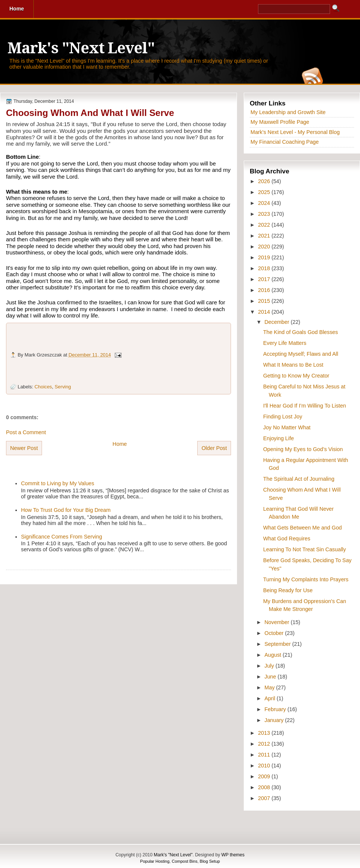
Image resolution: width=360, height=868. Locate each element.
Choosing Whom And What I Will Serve (90, 113)
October (275, 633)
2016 (265, 290)
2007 (265, 798)
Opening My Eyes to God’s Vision (303, 449)
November (277, 622)
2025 (265, 192)
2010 (265, 766)
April (271, 698)
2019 (265, 257)
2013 (265, 733)
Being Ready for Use (288, 590)
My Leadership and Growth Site (288, 112)
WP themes (233, 855)
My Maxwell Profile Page (280, 122)
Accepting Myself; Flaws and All (301, 354)
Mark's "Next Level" (81, 48)
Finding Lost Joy (283, 417)
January (275, 720)
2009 (265, 776)
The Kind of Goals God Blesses (301, 332)
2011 (265, 755)
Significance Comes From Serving (61, 537)
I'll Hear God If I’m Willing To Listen (305, 406)
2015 (265, 301)
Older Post (214, 448)
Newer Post (24, 448)
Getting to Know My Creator (296, 376)
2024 (265, 203)
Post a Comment (26, 432)
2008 (265, 787)
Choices (43, 387)
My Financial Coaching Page (285, 142)
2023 (265, 214)
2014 (265, 312)
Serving (63, 387)
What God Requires (287, 539)
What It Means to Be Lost (293, 365)
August (273, 655)
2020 (265, 247)
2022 (265, 225)
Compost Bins (184, 861)
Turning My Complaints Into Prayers (306, 579)
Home (120, 444)
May (270, 687)
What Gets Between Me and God (303, 528)
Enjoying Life (279, 438)
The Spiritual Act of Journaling (299, 479)
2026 (265, 181)
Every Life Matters (285, 343)
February (276, 709)
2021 (265, 236)
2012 (265, 744)
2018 (265, 268)
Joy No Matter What (287, 427)
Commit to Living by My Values (58, 483)
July (270, 666)
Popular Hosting (155, 861)
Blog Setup (210, 861)
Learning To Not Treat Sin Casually (305, 549)
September (278, 644)
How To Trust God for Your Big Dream (66, 510)
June (271, 677)
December (277, 322)
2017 (265, 279)
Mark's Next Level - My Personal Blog (295, 132)
